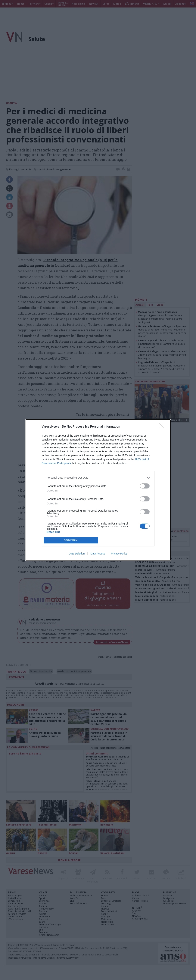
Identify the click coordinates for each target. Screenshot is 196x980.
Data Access (98, 554)
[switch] (145, 486)
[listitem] (98, 478)
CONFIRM (71, 540)
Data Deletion (77, 554)
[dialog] (98, 490)
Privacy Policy (119, 554)
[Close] (163, 427)
